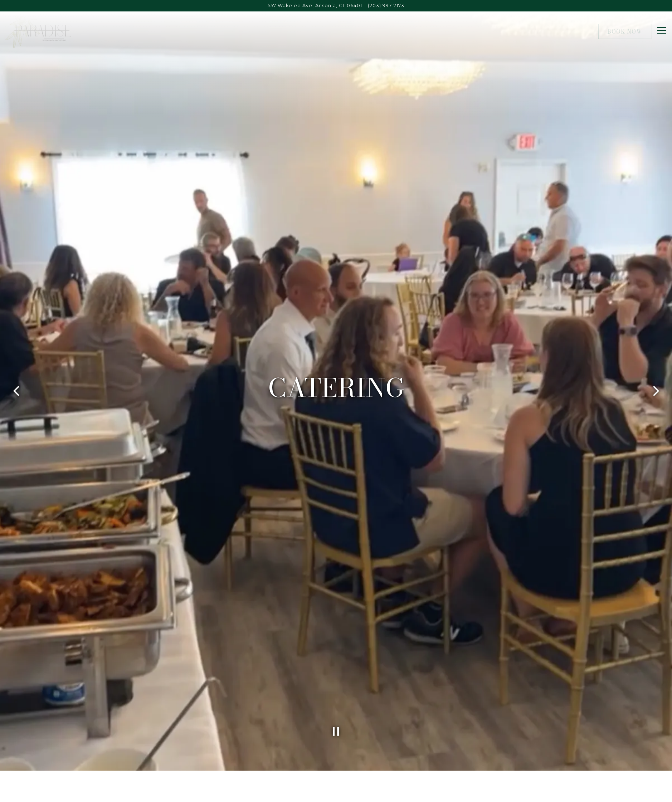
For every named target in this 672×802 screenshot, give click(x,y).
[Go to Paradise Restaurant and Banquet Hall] (315, 6)
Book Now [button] (625, 31)
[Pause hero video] (336, 680)
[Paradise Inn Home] (38, 31)
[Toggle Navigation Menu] (662, 31)
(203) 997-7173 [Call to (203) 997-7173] (386, 6)
